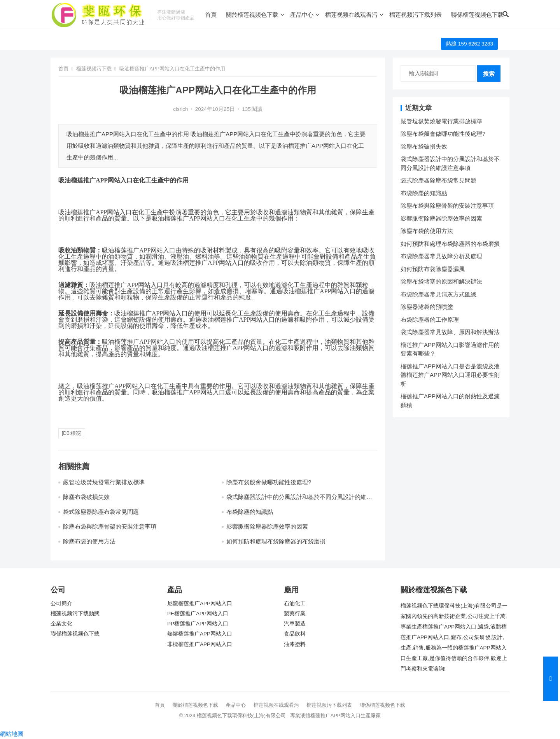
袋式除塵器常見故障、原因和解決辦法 (450, 332)
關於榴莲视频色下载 (252, 15)
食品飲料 (295, 634)
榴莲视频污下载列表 (416, 15)
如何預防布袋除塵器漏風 (433, 269)
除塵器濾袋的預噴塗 (427, 307)
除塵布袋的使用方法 (89, 541)
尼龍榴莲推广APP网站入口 (200, 603)
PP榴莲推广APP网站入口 (198, 624)
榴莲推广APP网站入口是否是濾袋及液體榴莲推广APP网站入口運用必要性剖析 (450, 375)
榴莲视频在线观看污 (351, 15)
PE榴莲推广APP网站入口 (198, 614)
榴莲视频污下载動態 (75, 614)
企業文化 (61, 624)
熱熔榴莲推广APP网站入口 (200, 634)
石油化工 (295, 603)
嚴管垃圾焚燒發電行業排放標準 (104, 482)
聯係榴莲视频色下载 (477, 15)
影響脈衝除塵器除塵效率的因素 (267, 526)
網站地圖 (12, 734)
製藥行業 (295, 614)
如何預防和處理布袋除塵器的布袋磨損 (276, 541)
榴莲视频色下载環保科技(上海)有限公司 (241, 715)
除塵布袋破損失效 (86, 497)
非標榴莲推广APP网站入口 (200, 644)
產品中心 (302, 15)
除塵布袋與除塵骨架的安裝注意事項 (110, 526)
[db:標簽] (72, 433)
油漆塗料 (295, 644)
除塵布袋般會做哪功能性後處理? (269, 482)
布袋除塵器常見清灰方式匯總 (438, 294)
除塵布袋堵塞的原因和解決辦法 (441, 281)
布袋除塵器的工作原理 (430, 320)
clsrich (180, 109)
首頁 (211, 15)
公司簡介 (61, 603)
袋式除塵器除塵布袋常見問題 (101, 512)
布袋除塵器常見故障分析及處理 (441, 256)
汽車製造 (295, 624)
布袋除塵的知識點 (250, 512)
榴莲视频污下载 (94, 69)
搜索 (489, 74)
